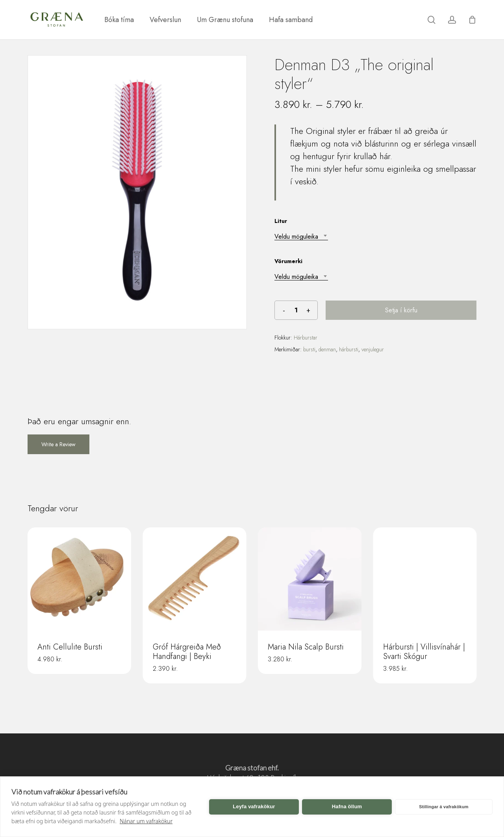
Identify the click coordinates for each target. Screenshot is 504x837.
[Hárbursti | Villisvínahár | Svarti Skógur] (425, 579)
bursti (309, 349)
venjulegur (373, 349)
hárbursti (349, 349)
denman (327, 349)
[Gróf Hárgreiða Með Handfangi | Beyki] (195, 579)
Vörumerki (288, 261)
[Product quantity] (296, 310)
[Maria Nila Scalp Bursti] (310, 579)
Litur (281, 221)
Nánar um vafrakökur (146, 821)
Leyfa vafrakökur (254, 806)
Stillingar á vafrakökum (444, 807)
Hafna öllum (347, 806)
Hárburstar (306, 338)
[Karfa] (472, 20)
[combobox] (301, 237)
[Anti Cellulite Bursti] (79, 579)
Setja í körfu (401, 310)
